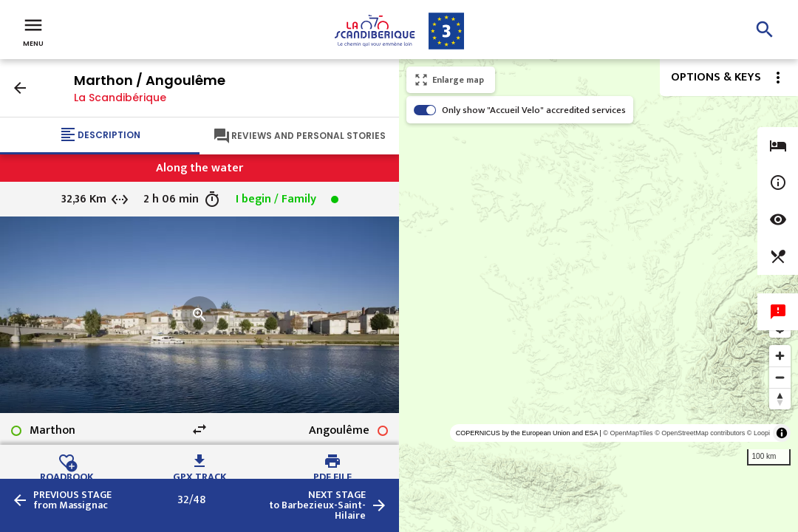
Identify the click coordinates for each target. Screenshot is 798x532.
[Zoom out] (780, 377)
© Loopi (758, 433)
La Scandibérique (120, 98)
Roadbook (67, 475)
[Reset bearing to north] (780, 399)
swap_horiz (199, 429)
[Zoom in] (780, 356)
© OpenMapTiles (628, 433)
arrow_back (20, 88)
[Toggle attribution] (782, 433)
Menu (33, 31)
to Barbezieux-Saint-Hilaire (317, 505)
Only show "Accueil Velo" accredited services (534, 110)
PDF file (332, 475)
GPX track (200, 475)
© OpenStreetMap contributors (700, 433)
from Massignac (72, 500)
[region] (598, 296)
